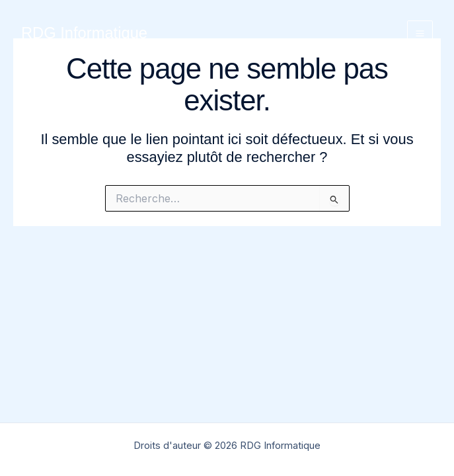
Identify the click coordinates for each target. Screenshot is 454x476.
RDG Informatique (84, 33)
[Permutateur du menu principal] (420, 33)
